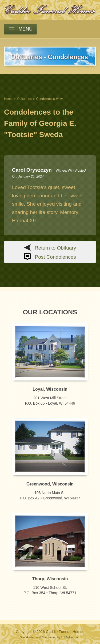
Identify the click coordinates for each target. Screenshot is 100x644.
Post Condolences (55, 257)
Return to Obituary (55, 248)
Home (8, 99)
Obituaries (24, 99)
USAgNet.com (71, 637)
